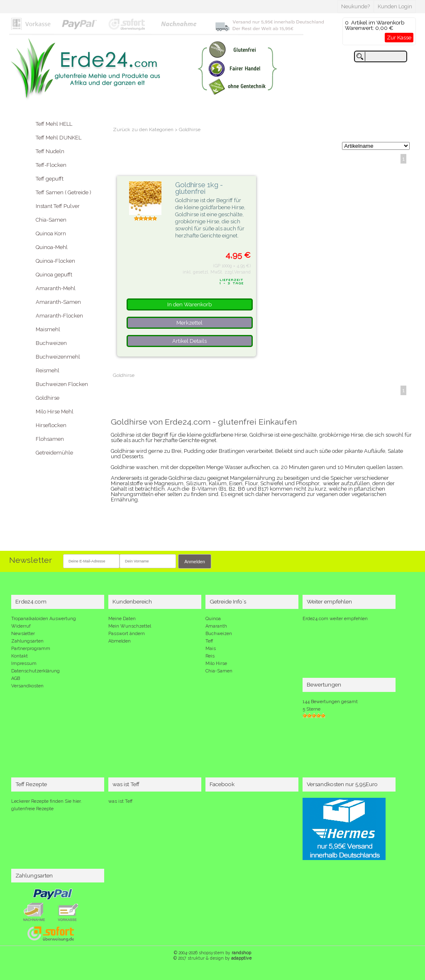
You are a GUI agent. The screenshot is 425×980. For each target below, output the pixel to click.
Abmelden (120, 641)
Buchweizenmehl (58, 357)
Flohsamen (50, 439)
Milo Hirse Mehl (55, 412)
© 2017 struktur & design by (212, 958)
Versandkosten (27, 686)
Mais (211, 649)
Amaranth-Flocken (59, 316)
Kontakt (20, 656)
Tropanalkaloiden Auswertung (44, 619)
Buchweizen (51, 343)
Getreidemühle (54, 453)
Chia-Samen (51, 220)
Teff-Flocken (51, 165)
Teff (209, 641)
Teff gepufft (50, 179)
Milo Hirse (216, 664)
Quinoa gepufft (54, 275)
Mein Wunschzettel (130, 626)
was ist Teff (120, 801)
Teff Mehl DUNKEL (59, 138)
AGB (16, 678)
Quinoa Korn (51, 233)
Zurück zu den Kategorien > (146, 130)
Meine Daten (122, 619)
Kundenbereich (132, 601)
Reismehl (48, 370)
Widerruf (21, 626)
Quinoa (213, 619)
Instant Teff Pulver (58, 206)
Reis (210, 656)
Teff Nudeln (50, 151)
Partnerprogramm (31, 649)
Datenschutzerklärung (35, 671)
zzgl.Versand (238, 272)
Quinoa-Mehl (52, 247)
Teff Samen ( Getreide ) (64, 192)
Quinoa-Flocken (55, 261)
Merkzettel (189, 323)
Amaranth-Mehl (56, 288)
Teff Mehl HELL (54, 124)
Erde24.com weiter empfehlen (335, 619)
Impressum (24, 664)
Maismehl (48, 329)
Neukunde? (355, 6)
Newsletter (23, 634)
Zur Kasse (399, 38)
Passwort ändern (127, 634)
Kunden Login (395, 6)
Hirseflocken (51, 425)
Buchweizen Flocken (62, 384)
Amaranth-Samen (58, 302)
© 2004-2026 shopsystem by (212, 953)
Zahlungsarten (27, 641)
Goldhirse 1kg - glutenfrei (199, 188)
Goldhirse (48, 398)
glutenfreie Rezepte (32, 809)
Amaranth (216, 626)
